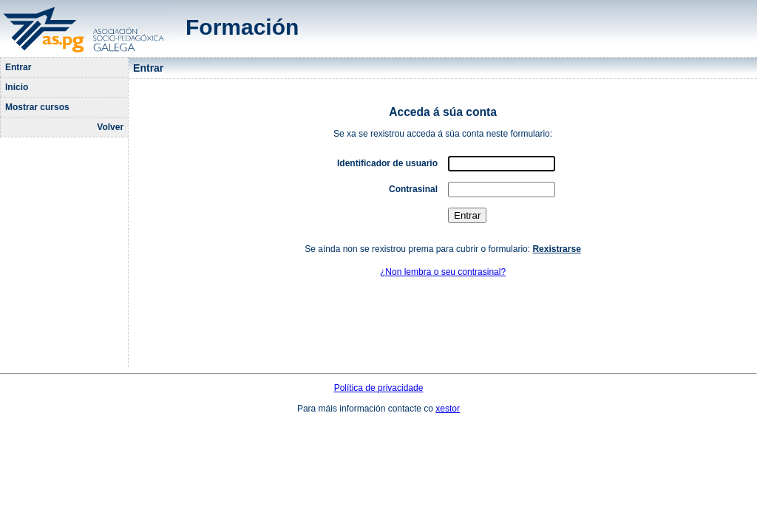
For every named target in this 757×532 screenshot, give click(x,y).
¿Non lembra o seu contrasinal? (443, 272)
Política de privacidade (379, 388)
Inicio (17, 87)
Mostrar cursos (37, 107)
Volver (110, 127)
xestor (448, 409)
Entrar (18, 67)
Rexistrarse (556, 249)
